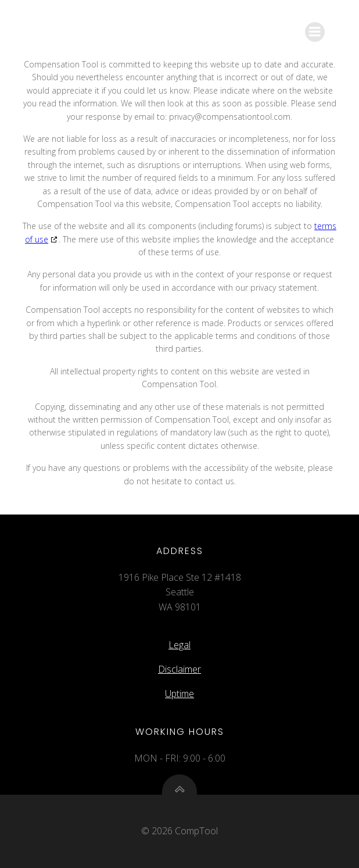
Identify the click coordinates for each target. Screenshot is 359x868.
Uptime (179, 694)
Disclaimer (179, 669)
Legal (179, 645)
